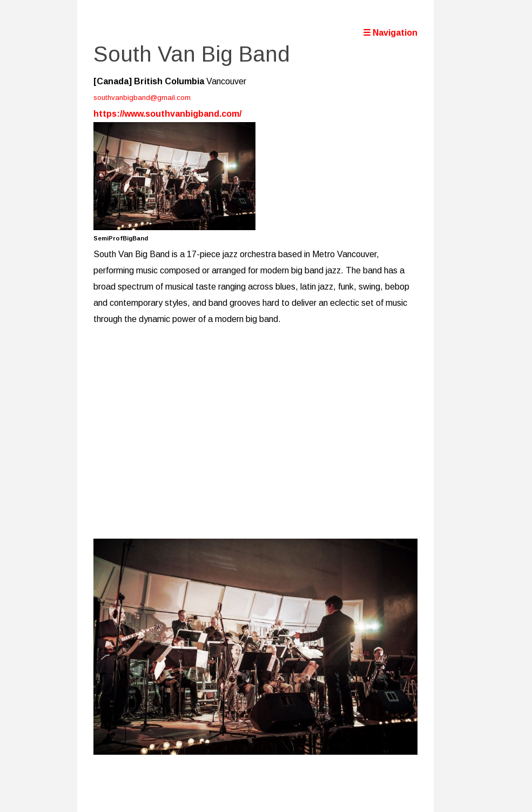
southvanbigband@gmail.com (142, 98)
